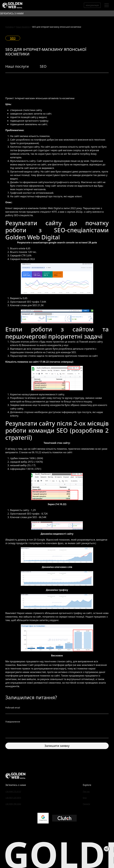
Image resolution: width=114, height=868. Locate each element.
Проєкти (86, 804)
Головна (9, 27)
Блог (85, 798)
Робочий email (13, 708)
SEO (13, 38)
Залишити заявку (57, 746)
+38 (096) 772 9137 (13, 792)
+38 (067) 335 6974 (13, 798)
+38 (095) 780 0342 (13, 804)
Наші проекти (23, 27)
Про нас (86, 792)
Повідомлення (13, 722)
